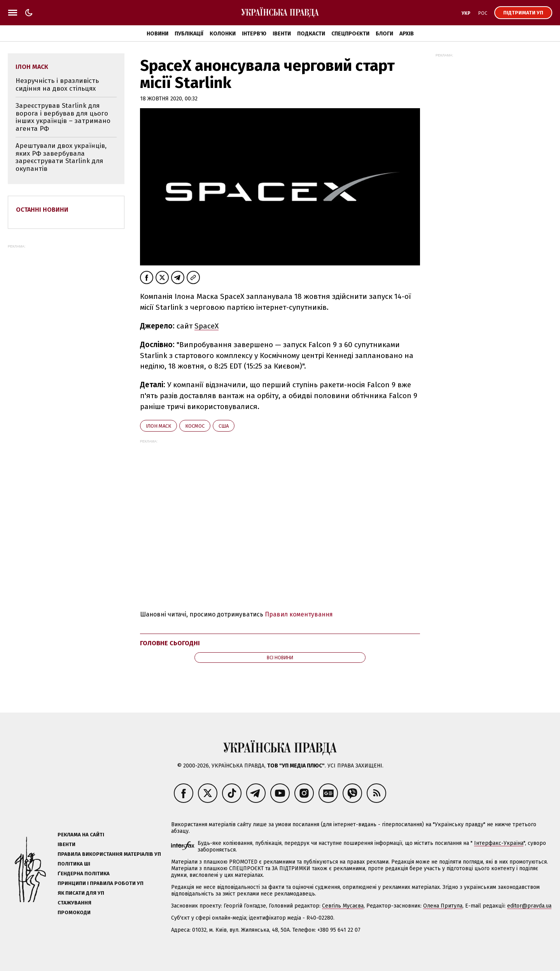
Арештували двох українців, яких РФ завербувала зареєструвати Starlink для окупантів (61, 157)
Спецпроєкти (350, 34)
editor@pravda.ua (529, 906)
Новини (157, 34)
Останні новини (42, 210)
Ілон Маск (158, 426)
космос (195, 426)
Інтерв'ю (254, 34)
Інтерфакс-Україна (499, 843)
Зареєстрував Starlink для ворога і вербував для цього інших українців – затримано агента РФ (63, 117)
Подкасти (311, 34)
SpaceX (206, 326)
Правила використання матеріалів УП (109, 854)
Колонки (223, 34)
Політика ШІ (74, 864)
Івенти (282, 34)
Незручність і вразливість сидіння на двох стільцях (57, 85)
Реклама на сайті (81, 835)
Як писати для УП (81, 893)
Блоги (384, 34)
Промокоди (74, 912)
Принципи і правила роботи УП (101, 883)
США (224, 426)
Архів (407, 34)
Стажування (74, 903)
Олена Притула (443, 906)
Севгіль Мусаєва (343, 906)
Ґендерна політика (84, 874)
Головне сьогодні (170, 643)
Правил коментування (299, 614)
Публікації (189, 34)
